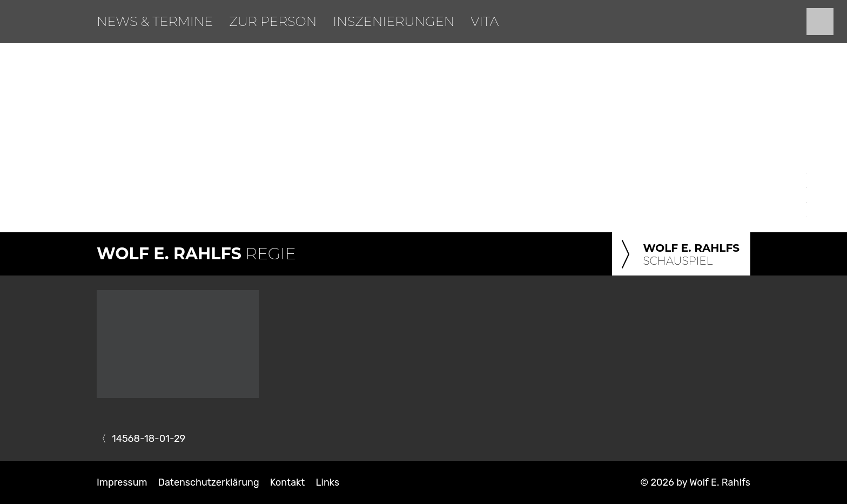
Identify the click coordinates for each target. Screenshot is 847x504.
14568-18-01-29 (149, 439)
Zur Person (273, 21)
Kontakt (288, 482)
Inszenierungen (394, 21)
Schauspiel (678, 255)
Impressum (122, 482)
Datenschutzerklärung (209, 482)
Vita (485, 21)
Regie (196, 254)
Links (327, 482)
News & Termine (155, 21)
